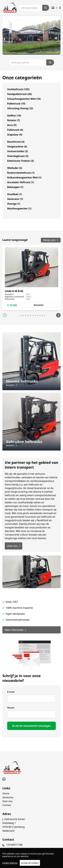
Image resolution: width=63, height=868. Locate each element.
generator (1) (15, 199)
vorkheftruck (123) (18, 89)
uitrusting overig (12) (20, 108)
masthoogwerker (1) (19, 209)
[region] (31, 858)
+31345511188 (14, 845)
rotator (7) (14, 120)
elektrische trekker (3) (21, 161)
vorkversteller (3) (18, 151)
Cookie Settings (10, 863)
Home (6, 793)
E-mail (11, 692)
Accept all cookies (30, 863)
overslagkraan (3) (18, 156)
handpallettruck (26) (19, 94)
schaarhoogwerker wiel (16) (24, 99)
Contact (7, 805)
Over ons (7, 801)
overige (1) (14, 204)
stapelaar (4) (15, 135)
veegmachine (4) (17, 147)
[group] (31, 278)
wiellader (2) (15, 168)
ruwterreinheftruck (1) (21, 173)
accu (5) (12, 125)
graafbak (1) (15, 194)
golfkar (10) (14, 116)
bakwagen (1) (15, 187)
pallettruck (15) (16, 104)
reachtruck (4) (16, 142)
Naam (11, 708)
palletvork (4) (15, 130)
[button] (5, 315)
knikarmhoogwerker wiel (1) (24, 178)
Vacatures (8, 797)
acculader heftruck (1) (21, 182)
